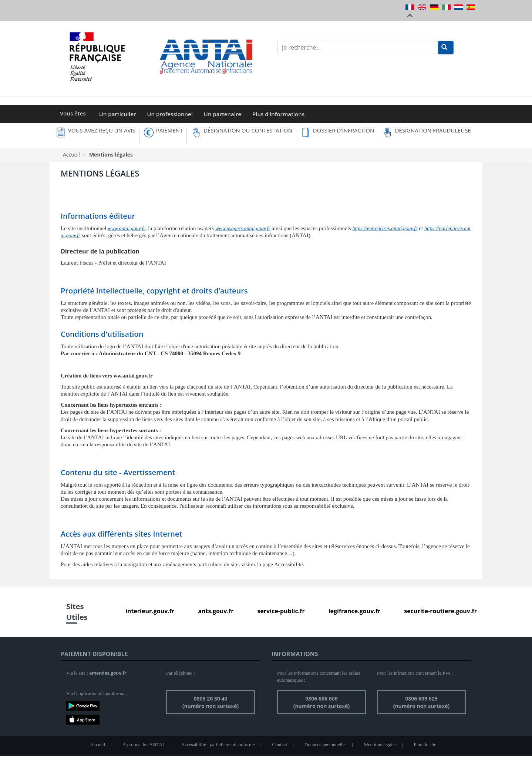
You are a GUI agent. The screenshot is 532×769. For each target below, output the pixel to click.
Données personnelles (326, 744)
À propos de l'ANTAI (143, 744)
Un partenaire (223, 114)
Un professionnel (170, 114)
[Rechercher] (446, 48)
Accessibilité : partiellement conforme (218, 744)
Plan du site (425, 744)
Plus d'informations (278, 114)
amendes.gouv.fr (108, 673)
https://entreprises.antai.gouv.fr (385, 229)
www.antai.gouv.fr (127, 229)
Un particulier (118, 114)
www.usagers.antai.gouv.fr (243, 229)
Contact (280, 744)
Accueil (71, 155)
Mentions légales (380, 744)
